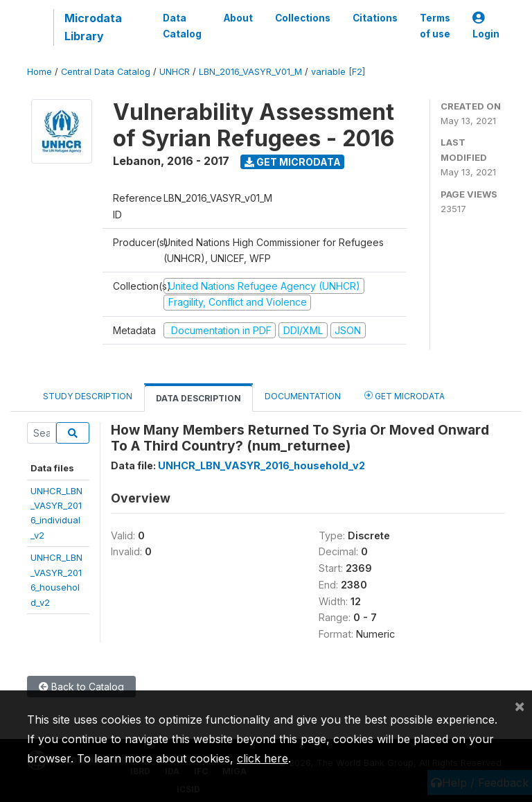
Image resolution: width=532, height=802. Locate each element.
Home (39, 72)
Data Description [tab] (198, 398)
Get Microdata (293, 162)
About (238, 18)
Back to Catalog (81, 687)
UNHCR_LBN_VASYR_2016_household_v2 (261, 465)
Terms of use (435, 26)
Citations (375, 18)
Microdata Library (93, 27)
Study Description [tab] (88, 396)
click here (263, 758)
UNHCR (175, 72)
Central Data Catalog (106, 72)
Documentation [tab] (303, 396)
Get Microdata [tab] (405, 395)
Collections (303, 18)
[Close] (520, 706)
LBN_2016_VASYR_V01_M (250, 72)
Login (486, 26)
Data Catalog (182, 26)
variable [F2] (338, 72)
